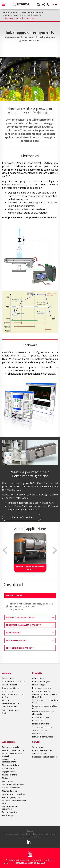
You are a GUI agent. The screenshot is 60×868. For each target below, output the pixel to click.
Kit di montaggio (39, 685)
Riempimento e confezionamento (9, 761)
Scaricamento (38, 747)
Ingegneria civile (9, 772)
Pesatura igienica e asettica (13, 797)
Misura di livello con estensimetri (10, 808)
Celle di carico (38, 678)
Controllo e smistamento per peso (14, 802)
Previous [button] (5, 550)
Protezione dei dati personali (45, 834)
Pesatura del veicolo (11, 747)
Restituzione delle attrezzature (45, 757)
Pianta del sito (26, 834)
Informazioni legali (11, 834)
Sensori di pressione (41, 724)
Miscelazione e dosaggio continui (12, 755)
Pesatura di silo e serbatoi (13, 750)
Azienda (6, 673)
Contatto (6, 700)
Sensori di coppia (39, 730)
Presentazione (8, 678)
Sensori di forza (39, 734)
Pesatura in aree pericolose (14, 794)
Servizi (36, 742)
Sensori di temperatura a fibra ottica (45, 707)
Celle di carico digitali (41, 681)
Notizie (5, 713)
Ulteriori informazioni (22, 517)
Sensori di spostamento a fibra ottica (45, 701)
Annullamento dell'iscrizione (31, 837)
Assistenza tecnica (40, 754)
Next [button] (55, 550)
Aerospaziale (8, 781)
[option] (30, 553)
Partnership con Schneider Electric (13, 696)
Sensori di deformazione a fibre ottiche (43, 713)
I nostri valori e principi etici (14, 681)
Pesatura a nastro (9, 812)
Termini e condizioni (11, 710)
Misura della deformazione (13, 784)
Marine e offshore (10, 775)
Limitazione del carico (11, 788)
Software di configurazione (43, 737)
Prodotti (37, 673)
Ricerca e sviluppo (10, 685)
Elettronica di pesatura (42, 688)
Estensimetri (37, 721)
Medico (5, 778)
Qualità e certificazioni (11, 688)
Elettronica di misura (41, 717)
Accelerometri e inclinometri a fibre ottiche (45, 696)
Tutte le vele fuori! (10, 707)
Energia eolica (8, 768)
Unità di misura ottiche (42, 691)
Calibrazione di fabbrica (42, 750)
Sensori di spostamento (42, 727)
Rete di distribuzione (11, 703)
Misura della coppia (10, 791)
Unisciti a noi (7, 691)
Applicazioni (9, 742)
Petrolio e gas (8, 815)
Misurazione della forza (12, 765)
